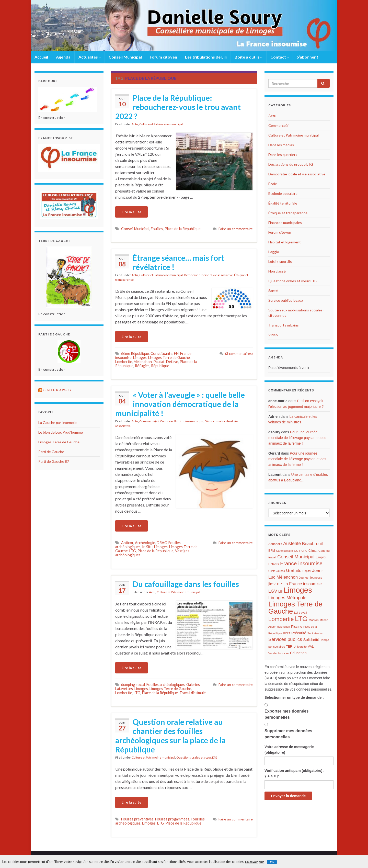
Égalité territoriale (283, 203)
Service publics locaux (286, 300)
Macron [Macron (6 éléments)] (314, 620)
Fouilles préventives (137, 819)
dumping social (133, 685)
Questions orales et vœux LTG (197, 757)
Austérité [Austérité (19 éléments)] (292, 544)
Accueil (41, 57)
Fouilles (157, 229)
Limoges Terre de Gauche (169, 358)
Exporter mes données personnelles (287, 714)
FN (176, 353)
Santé (273, 291)
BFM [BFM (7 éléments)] (272, 551)
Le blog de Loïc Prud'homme (61, 432)
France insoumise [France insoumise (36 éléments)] (301, 563)
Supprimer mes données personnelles (288, 734)
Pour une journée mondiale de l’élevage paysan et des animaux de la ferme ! (297, 438)
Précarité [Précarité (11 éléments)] (299, 633)
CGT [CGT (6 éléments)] (297, 551)
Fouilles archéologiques (166, 685)
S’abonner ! (307, 57)
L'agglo (274, 252)
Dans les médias (281, 145)
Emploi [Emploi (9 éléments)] (321, 557)
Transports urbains (284, 325)
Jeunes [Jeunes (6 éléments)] (304, 578)
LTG (133, 551)
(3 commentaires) (239, 353)
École (273, 184)
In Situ (147, 547)
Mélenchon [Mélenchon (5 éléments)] (283, 627)
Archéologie (145, 543)
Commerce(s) (149, 421)
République (160, 366)
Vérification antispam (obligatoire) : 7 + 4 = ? (295, 773)
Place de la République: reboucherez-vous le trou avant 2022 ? (178, 107)
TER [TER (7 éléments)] (289, 647)
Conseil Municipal (125, 57)
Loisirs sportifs (280, 261)
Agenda (63, 57)
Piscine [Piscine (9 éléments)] (297, 627)
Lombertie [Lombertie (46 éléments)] (281, 619)
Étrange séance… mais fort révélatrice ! (178, 262)
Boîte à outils (249, 57)
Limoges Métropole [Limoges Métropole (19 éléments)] (287, 598)
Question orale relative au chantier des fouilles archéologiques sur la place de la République (170, 736)
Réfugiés (142, 366)
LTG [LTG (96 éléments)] (301, 619)
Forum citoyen (163, 57)
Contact (280, 57)
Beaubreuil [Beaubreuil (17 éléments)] (312, 544)
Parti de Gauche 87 (54, 461)
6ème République (135, 353)
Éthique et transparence (288, 213)
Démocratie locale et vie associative (208, 275)
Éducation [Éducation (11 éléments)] (298, 653)
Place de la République (183, 229)
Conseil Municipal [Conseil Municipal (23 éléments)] (296, 557)
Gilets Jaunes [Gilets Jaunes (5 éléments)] (277, 571)
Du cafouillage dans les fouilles (186, 584)
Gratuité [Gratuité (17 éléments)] (294, 571)
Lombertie (124, 362)
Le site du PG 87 (57, 390)
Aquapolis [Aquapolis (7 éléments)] (275, 544)
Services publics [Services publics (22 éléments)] (285, 639)
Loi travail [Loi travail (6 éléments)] (301, 613)
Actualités (90, 57)
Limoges (140, 358)
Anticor (127, 543)
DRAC (162, 543)
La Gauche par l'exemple (57, 422)
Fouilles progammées (172, 819)
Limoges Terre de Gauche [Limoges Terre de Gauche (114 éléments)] (295, 608)
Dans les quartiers (283, 155)
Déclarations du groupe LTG (291, 164)
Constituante (162, 353)
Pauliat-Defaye (166, 362)
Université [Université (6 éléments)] (300, 647)
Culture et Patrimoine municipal (161, 124)
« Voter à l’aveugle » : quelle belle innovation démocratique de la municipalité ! (180, 404)
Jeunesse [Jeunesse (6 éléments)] (316, 578)
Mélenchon (143, 362)
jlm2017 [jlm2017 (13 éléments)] (275, 584)
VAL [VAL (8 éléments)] (311, 646)
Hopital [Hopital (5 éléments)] (307, 571)
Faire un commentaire (236, 229)
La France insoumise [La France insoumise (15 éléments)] (303, 584)
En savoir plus (255, 862)
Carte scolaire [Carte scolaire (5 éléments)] (284, 551)
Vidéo (273, 335)
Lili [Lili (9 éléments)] (280, 591)
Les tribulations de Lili (206, 57)
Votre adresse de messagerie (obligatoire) (289, 750)
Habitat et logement (285, 242)
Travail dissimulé (193, 693)
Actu (135, 124)
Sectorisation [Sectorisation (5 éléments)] (315, 633)
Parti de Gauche (51, 452)
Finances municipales (285, 223)
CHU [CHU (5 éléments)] (304, 551)
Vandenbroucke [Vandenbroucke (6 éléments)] (279, 653)
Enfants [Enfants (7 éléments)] (274, 564)
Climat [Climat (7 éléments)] (313, 551)
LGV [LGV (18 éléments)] (273, 591)
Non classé (277, 271)
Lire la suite (131, 212)
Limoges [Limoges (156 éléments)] (298, 590)
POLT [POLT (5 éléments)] (287, 633)
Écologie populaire (283, 193)
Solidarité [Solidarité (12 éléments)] (311, 640)
